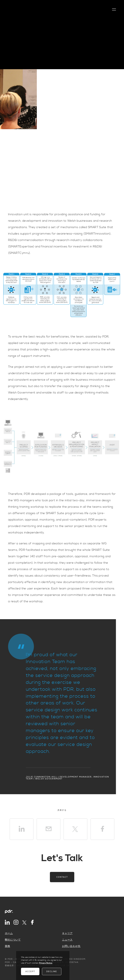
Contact (62, 877)
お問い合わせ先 (71, 946)
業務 (8, 946)
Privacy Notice (46, 963)
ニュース (67, 940)
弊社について (13, 940)
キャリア (67, 933)
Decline (52, 971)
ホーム (9, 933)
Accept (30, 971)
